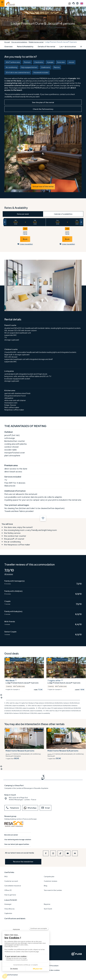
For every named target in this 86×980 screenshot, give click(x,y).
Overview (8, 47)
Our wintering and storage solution (18, 839)
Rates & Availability (25, 47)
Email (46, 808)
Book (25, 239)
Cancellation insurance (13, 886)
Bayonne (47, 904)
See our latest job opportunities (17, 844)
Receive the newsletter (23, 862)
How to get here (10, 895)
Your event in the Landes (53, 890)
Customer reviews (51, 881)
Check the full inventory (43, 109)
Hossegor (8, 904)
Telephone (12, 808)
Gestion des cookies (52, 970)
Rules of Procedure (51, 966)
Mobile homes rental (36, 42)
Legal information (11, 975)
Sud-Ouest (48, 909)
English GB (82, 3)
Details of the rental (46, 47)
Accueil (7, 42)
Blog (46, 886)
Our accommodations (19, 42)
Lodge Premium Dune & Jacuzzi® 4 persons (61, 42)
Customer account (11, 881)
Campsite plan (49, 877)
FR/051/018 (17, 924)
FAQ (6, 877)
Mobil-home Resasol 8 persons (20, 751)
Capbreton (8, 913)
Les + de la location (68, 47)
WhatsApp (29, 808)
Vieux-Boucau (9, 909)
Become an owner (11, 835)
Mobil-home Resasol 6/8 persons (63, 751)
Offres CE (8, 890)
